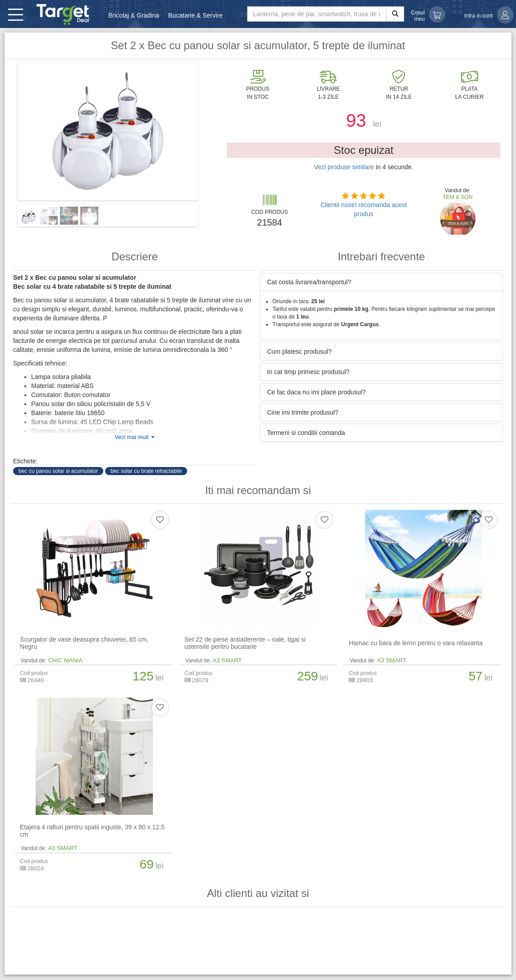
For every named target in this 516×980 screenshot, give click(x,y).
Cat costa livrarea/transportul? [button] (309, 282)
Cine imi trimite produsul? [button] (303, 412)
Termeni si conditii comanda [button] (306, 433)
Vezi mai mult (134, 437)
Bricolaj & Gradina (134, 15)
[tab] (381, 282)
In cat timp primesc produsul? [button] (308, 372)
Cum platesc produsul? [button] (299, 351)
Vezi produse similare (344, 167)
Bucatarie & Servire (196, 15)
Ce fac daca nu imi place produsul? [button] (316, 392)
